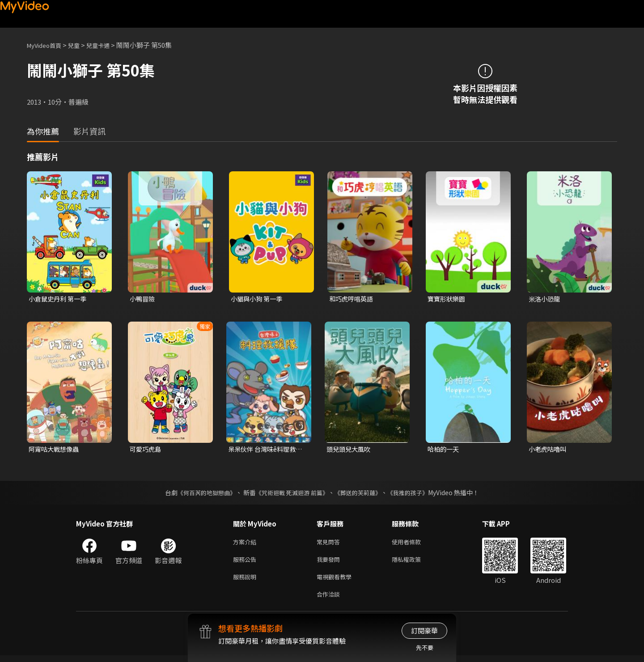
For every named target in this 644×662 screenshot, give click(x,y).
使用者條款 (414, 544)
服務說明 (246, 581)
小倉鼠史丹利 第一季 (59, 299)
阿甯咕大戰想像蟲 (55, 450)
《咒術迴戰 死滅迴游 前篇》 (291, 494)
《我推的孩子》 (415, 494)
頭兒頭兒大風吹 (350, 450)
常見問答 (330, 544)
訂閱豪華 (424, 630)
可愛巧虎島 (146, 450)
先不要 (425, 647)
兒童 (81, 45)
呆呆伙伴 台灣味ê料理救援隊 (264, 450)
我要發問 (330, 562)
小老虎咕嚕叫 (549, 450)
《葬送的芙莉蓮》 (361, 494)
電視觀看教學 (337, 581)
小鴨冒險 (143, 299)
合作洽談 (330, 600)
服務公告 (246, 562)
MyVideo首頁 (47, 45)
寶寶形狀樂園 (448, 299)
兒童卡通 (108, 45)
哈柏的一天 (444, 450)
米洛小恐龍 (545, 299)
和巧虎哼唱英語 (353, 299)
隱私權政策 (414, 562)
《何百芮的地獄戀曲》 (201, 494)
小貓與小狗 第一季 (258, 299)
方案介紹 (246, 544)
